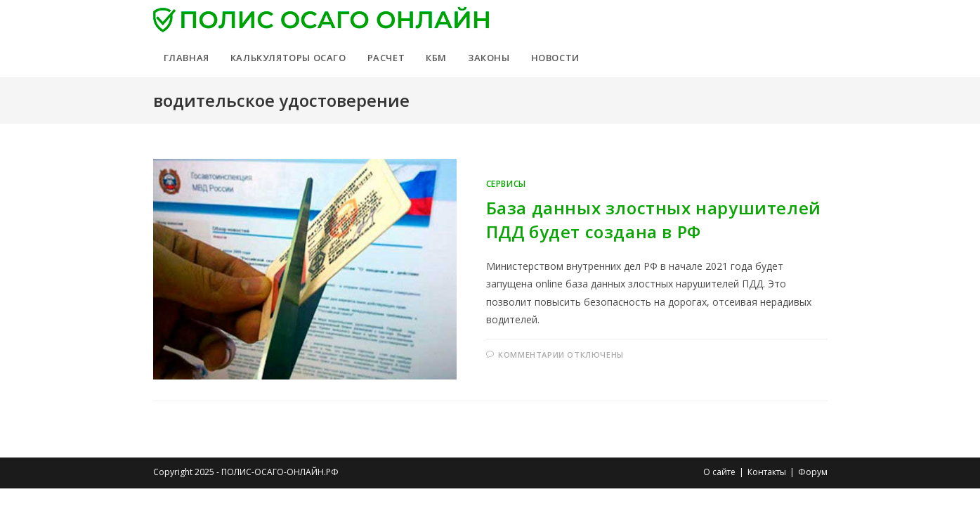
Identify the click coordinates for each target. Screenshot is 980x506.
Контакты (767, 472)
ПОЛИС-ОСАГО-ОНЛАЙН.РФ (280, 472)
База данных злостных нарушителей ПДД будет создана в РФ (654, 220)
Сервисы (506, 184)
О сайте (719, 472)
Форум (813, 472)
